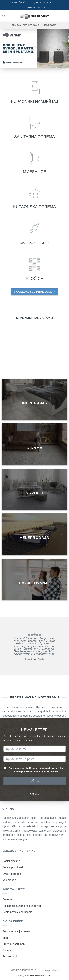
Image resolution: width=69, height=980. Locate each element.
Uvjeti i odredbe (12, 874)
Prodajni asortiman (14, 944)
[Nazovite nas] (39, 794)
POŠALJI (34, 781)
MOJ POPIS (50, 25)
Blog (5, 938)
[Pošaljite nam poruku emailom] (36, 794)
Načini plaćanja (12, 861)
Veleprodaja (10, 880)
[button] (65, 16)
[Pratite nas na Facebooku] (30, 794)
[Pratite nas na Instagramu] (33, 794)
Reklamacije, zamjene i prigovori (22, 906)
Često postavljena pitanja (17, 912)
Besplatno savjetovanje (16, 932)
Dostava (7, 899)
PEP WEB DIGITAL (40, 975)
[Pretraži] (4, 16)
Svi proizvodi (10, 957)
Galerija (7, 950)
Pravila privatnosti (13, 867)
